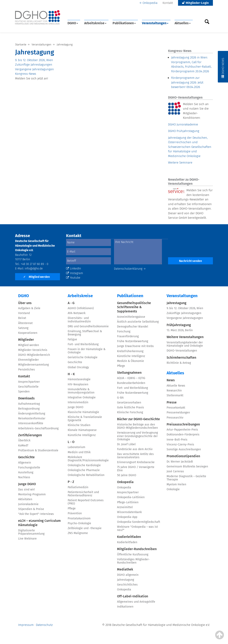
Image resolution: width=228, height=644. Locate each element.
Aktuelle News (176, 386)
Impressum (26, 625)
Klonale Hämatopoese (82, 430)
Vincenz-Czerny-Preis (180, 445)
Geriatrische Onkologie (83, 357)
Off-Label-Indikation (133, 596)
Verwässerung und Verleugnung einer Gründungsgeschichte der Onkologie (137, 436)
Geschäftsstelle (28, 387)
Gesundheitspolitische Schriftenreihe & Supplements (134, 307)
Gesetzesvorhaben (129, 403)
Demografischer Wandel (133, 327)
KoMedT (23, 446)
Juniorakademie (28, 504)
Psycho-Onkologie (79, 523)
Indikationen (125, 607)
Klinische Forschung (130, 412)
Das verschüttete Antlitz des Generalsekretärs (135, 456)
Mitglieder (26, 340)
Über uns (25, 303)
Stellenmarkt (175, 395)
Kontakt (168, 3)
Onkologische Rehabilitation (86, 475)
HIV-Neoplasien (78, 384)
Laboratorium (76, 447)
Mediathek (125, 569)
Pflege (72, 508)
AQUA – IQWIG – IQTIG (131, 378)
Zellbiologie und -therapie (85, 528)
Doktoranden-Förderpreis (183, 435)
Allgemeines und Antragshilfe (136, 602)
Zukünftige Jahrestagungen (34, 65)
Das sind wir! (26, 490)
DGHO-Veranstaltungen (182, 351)
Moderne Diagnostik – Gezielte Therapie (186, 478)
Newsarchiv (174, 391)
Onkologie (173, 489)
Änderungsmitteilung (32, 414)
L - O (71, 442)
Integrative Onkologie (82, 397)
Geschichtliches (127, 585)
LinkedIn (74, 269)
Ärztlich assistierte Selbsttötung (138, 322)
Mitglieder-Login (195, 3)
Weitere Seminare (180, 163)
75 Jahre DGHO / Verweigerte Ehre (136, 469)
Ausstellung (26, 472)
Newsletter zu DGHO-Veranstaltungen (184, 182)
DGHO (73, 23)
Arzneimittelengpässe (131, 317)
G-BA (120, 398)
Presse (172, 402)
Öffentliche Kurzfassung (133, 554)
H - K (71, 374)
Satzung (23, 328)
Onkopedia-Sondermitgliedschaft (139, 522)
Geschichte (26, 457)
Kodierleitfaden (129, 537)
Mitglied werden (37, 277)
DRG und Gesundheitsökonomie (88, 326)
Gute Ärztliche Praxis (131, 407)
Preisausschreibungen (183, 424)
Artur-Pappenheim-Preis (182, 430)
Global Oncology (78, 367)
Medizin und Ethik (79, 452)
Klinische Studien (79, 425)
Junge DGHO (27, 484)
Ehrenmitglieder (28, 360)
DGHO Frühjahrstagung (184, 131)
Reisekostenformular (32, 418)
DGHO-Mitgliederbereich (34, 355)
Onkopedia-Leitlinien (131, 497)
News (171, 380)
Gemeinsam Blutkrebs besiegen (187, 467)
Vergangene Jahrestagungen (34, 69)
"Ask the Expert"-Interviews (36, 514)
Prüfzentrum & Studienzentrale (38, 450)
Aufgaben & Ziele (29, 308)
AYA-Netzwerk (77, 313)
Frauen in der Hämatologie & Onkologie (87, 351)
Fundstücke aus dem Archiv (135, 449)
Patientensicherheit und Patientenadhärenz (83, 494)
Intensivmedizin (78, 402)
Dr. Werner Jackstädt (180, 462)
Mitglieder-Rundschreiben (137, 549)
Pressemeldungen (178, 413)
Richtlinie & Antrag (179, 363)
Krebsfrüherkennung (130, 351)
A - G (71, 303)
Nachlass (24, 477)
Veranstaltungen (155, 23)
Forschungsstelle (29, 468)
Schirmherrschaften (181, 358)
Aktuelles (183, 23)
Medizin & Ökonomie (131, 361)
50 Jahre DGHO (127, 475)
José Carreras (175, 471)
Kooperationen (28, 333)
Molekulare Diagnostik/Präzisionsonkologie (88, 459)
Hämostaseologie (79, 379)
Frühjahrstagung (179, 325)
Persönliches (27, 370)
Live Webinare (27, 539)
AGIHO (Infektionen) (81, 308)
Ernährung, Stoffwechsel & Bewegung (85, 333)
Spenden (24, 392)
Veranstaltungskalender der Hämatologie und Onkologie (185, 344)
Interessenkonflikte (31, 423)
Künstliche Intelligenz (82, 435)
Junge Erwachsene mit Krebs (135, 346)
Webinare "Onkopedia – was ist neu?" (137, 528)
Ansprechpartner (29, 382)
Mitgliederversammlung (33, 365)
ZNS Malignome (78, 533)
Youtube (73, 278)
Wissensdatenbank (129, 512)
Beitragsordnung (29, 409)
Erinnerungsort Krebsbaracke (136, 462)
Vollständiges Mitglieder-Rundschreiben (133, 561)
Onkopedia (150, 3)
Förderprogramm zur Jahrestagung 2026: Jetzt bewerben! (187, 82)
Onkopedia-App (127, 517)
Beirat (22, 318)
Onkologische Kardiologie (84, 465)
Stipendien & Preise (31, 509)
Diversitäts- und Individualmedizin (79, 320)
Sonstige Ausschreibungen (184, 449)
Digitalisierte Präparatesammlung (31, 532)
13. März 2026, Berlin (180, 330)
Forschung (124, 331)
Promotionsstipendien (183, 456)
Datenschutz (44, 625)
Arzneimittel (125, 507)
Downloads (26, 398)
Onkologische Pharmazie (84, 470)
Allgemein (25, 463)
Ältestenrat (25, 323)
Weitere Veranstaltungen (185, 337)
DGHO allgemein (128, 575)
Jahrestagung (126, 580)
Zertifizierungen (30, 435)
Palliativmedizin (78, 487)
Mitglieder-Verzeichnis (33, 350)
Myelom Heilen (176, 484)
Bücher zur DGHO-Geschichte (138, 419)
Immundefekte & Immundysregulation (81, 391)
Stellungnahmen (129, 373)
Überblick (24, 440)
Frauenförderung (128, 336)
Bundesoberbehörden (131, 383)
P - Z (71, 482)
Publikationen (124, 23)
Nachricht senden (190, 261)
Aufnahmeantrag (29, 404)
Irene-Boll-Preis (177, 440)
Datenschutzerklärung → (130, 269)
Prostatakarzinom (79, 518)
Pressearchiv (175, 418)
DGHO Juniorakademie (183, 124)
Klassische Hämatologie (83, 412)
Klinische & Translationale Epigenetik (85, 419)
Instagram (75, 273)
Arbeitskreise (95, 23)
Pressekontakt (176, 408)
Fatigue (72, 339)
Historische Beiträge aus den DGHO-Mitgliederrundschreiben (137, 426)
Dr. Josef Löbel (126, 444)
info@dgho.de (34, 269)
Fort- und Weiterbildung (83, 344)
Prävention (75, 513)
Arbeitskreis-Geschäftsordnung (38, 428)
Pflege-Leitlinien (128, 502)
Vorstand (24, 313)
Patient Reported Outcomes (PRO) (86, 502)
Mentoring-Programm (32, 494)
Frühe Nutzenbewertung (133, 341)
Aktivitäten (25, 499)
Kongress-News (26, 74)
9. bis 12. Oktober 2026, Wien (34, 60)
